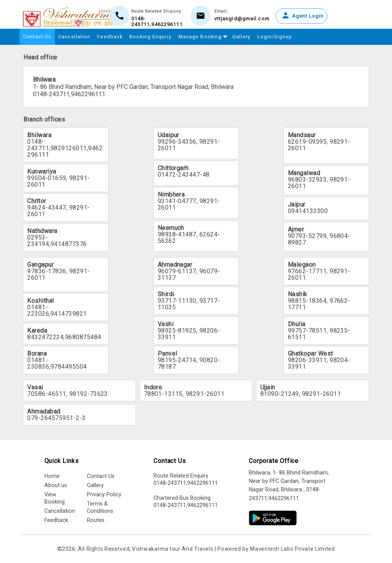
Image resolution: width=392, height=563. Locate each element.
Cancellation (74, 37)
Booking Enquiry (150, 37)
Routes (96, 520)
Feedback (110, 37)
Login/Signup (275, 37)
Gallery (241, 37)
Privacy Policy (104, 495)
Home (52, 476)
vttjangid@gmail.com (242, 19)
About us (56, 485)
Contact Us (37, 37)
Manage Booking (202, 36)
